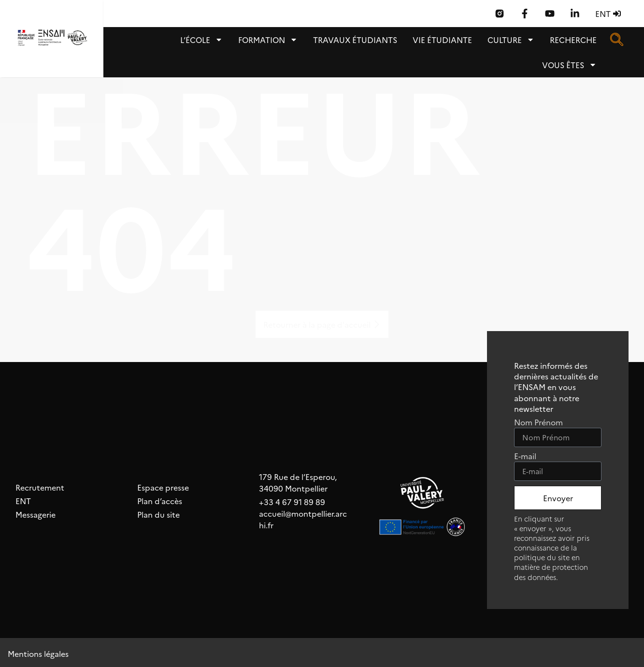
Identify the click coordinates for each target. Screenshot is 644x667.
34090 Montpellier (293, 488)
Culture (511, 40)
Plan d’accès (160, 501)
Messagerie (36, 514)
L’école (201, 40)
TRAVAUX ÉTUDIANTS (355, 40)
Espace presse (163, 487)
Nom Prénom (538, 423)
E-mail (525, 457)
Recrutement (40, 487)
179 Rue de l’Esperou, (298, 477)
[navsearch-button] (616, 39)
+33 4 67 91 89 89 (292, 502)
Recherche (573, 40)
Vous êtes (569, 65)
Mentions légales (38, 653)
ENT (23, 501)
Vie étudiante (442, 40)
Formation (268, 40)
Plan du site (158, 514)
